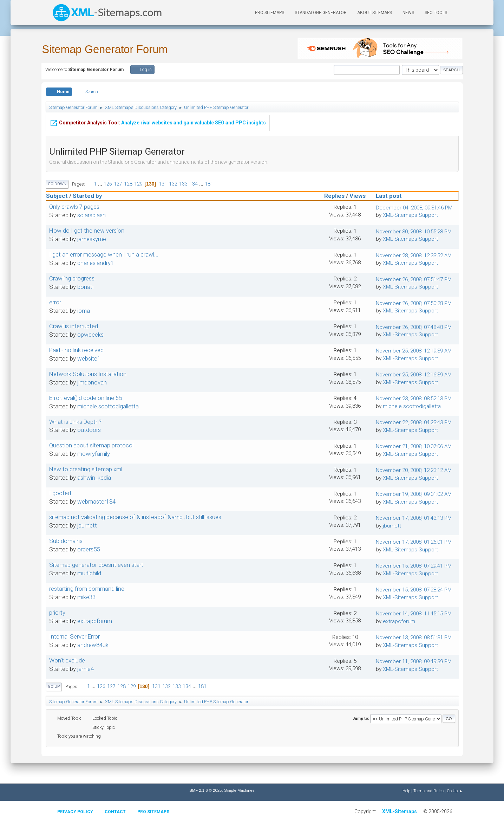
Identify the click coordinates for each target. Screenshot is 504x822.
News (408, 13)
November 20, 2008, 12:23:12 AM (414, 470)
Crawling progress (72, 278)
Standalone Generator (321, 13)
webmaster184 (96, 501)
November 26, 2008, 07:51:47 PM (414, 279)
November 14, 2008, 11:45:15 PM (414, 614)
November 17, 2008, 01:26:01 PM (414, 542)
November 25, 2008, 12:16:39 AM (414, 375)
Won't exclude (67, 660)
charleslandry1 (96, 263)
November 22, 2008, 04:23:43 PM (414, 422)
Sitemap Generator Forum (105, 49)
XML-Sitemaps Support (410, 215)
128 (128, 184)
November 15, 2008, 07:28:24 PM (414, 590)
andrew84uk (93, 645)
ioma (84, 311)
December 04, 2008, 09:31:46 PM (414, 208)
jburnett (87, 525)
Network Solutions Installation (88, 374)
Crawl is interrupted (74, 326)
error (55, 302)
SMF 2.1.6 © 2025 (205, 790)
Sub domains (66, 541)
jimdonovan (92, 382)
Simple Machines (239, 790)
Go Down (57, 184)
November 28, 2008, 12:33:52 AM (414, 255)
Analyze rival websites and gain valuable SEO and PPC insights (158, 122)
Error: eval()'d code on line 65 (86, 398)
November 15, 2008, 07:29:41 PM (414, 566)
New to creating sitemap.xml (86, 469)
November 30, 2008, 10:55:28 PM (414, 232)
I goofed (60, 493)
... (101, 184)
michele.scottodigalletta (108, 406)
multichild (89, 573)
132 (173, 184)
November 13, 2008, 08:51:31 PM (414, 637)
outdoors (89, 430)
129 (138, 184)
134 (194, 184)
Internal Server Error (74, 636)
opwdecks (90, 335)
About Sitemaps (375, 13)
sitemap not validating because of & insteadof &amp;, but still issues (135, 517)
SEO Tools (436, 13)
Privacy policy (75, 812)
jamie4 (86, 669)
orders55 (89, 549)
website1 (89, 358)
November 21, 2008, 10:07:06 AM (414, 446)
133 (183, 184)
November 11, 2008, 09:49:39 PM (414, 661)
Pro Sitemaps (153, 812)
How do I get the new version (87, 231)
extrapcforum (95, 621)
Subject (57, 196)
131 (163, 184)
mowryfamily (94, 454)
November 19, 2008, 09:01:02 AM (414, 494)
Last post (392, 196)
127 (118, 184)
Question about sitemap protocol (91, 445)
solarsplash (91, 215)
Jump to (360, 718)
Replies (334, 196)
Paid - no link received (76, 350)
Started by (87, 196)
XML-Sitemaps (400, 811)
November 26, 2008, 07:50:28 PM (414, 303)
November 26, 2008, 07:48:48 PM (414, 327)
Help (406, 791)
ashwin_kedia (94, 478)
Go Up (54, 687)
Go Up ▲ (455, 791)
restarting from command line (87, 589)
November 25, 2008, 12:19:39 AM (414, 351)
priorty (57, 613)
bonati (85, 287)
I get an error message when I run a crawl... (104, 254)
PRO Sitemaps (270, 13)
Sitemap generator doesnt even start (96, 565)
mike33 (86, 597)
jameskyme (92, 239)
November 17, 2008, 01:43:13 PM (414, 518)
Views (358, 196)
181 (209, 184)
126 (108, 184)
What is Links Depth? (75, 422)
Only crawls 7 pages (74, 207)
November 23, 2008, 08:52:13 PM (414, 399)
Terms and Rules (428, 791)
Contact (115, 812)
